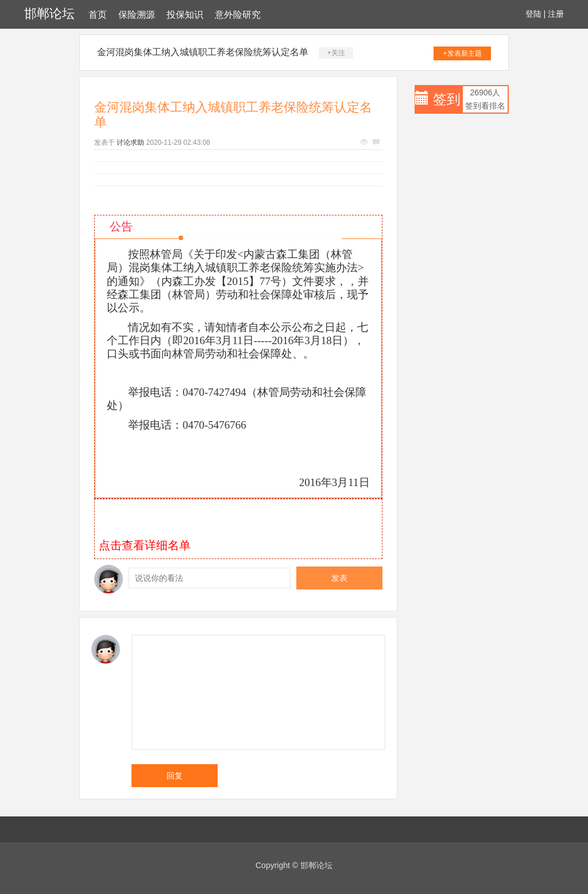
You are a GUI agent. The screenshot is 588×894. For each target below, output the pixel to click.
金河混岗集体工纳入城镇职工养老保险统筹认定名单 (203, 52)
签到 (447, 99)
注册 (556, 14)
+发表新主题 (463, 53)
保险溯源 (137, 15)
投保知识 (185, 15)
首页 (98, 15)
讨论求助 (130, 142)
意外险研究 (238, 15)
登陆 (533, 14)
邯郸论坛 (49, 14)
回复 (175, 776)
